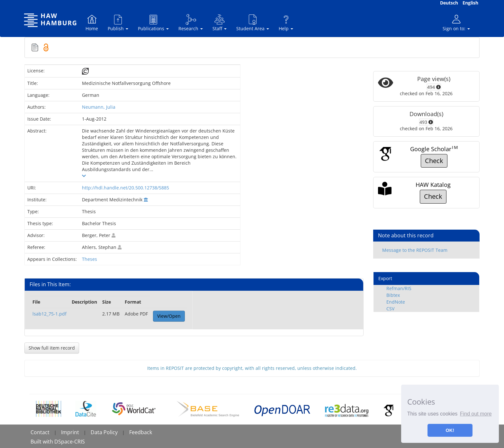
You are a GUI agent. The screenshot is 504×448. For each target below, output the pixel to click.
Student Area (253, 23)
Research (191, 23)
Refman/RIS (399, 288)
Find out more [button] (476, 414)
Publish (118, 23)
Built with (42, 442)
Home (92, 23)
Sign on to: (456, 23)
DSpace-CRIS (70, 442)
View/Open (169, 316)
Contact (40, 432)
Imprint (70, 432)
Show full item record (52, 348)
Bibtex (393, 295)
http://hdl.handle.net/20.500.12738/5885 (126, 188)
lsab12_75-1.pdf (50, 314)
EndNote (396, 302)
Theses (90, 259)
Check (434, 161)
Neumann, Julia (99, 107)
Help (286, 23)
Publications (153, 23)
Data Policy (104, 432)
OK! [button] (450, 430)
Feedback (141, 432)
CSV (390, 309)
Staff (220, 23)
